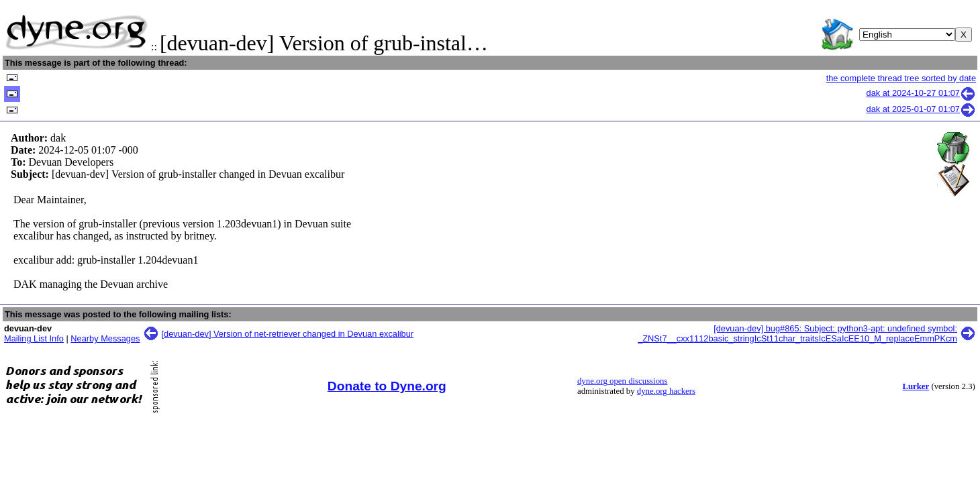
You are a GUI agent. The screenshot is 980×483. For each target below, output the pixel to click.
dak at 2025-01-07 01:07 (921, 109)
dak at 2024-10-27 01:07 (921, 93)
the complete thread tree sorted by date (901, 78)
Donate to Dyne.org (387, 386)
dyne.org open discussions (622, 381)
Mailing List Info (34, 338)
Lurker (916, 386)
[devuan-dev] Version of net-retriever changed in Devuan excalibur (288, 334)
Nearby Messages (105, 338)
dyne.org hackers (666, 391)
